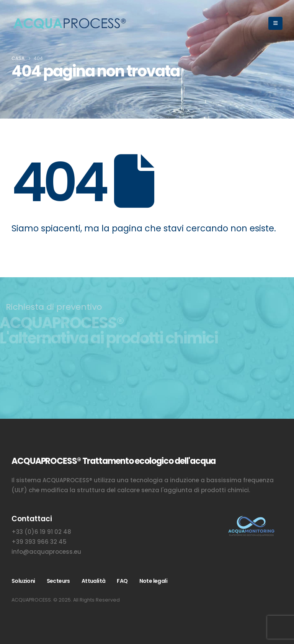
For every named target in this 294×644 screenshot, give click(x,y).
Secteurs (58, 581)
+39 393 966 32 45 (39, 542)
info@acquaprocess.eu (46, 552)
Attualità (94, 581)
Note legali (153, 581)
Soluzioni (23, 581)
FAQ (122, 581)
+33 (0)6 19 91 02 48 (41, 532)
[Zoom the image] (251, 519)
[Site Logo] (69, 24)
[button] (275, 23)
